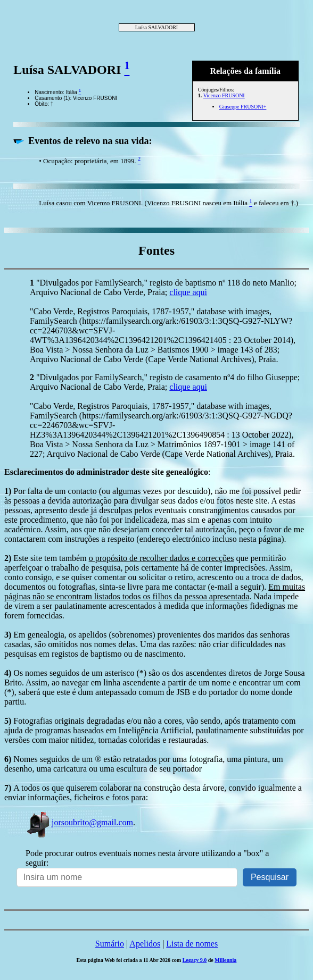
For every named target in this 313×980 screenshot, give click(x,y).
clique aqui (188, 292)
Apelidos (145, 944)
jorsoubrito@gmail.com (79, 822)
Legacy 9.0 (195, 960)
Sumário (110, 944)
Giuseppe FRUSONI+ (243, 107)
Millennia (225, 960)
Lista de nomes (192, 944)
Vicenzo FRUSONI (224, 95)
